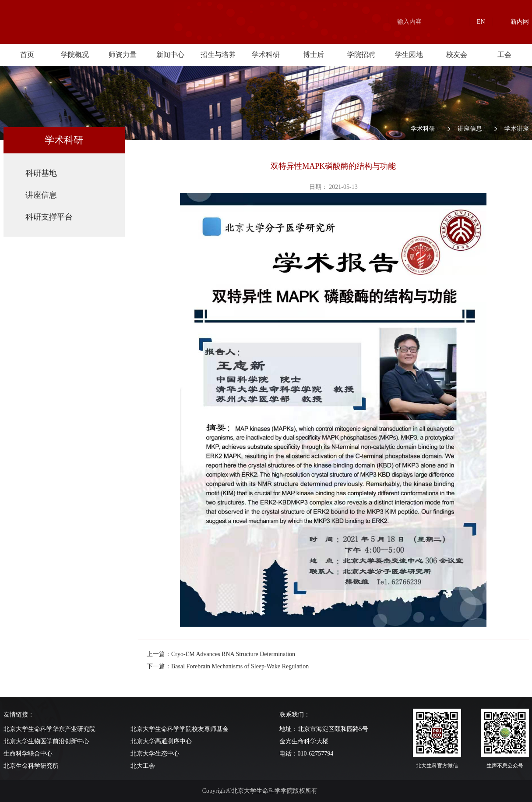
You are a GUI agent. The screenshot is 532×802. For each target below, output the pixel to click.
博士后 (314, 55)
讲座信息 (470, 129)
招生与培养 (218, 55)
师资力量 (123, 55)
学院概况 (75, 55)
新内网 (520, 22)
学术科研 (266, 55)
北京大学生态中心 (155, 754)
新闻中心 (170, 55)
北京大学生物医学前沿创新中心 (46, 741)
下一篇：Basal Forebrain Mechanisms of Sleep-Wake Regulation (228, 666)
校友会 (457, 55)
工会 (504, 55)
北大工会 (143, 766)
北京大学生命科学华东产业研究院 (49, 729)
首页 (27, 55)
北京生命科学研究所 (31, 766)
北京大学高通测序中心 (161, 741)
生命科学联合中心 (28, 754)
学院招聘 (361, 55)
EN (481, 22)
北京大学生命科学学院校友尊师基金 (180, 729)
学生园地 (409, 55)
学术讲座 (517, 129)
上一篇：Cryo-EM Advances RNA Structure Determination (221, 654)
